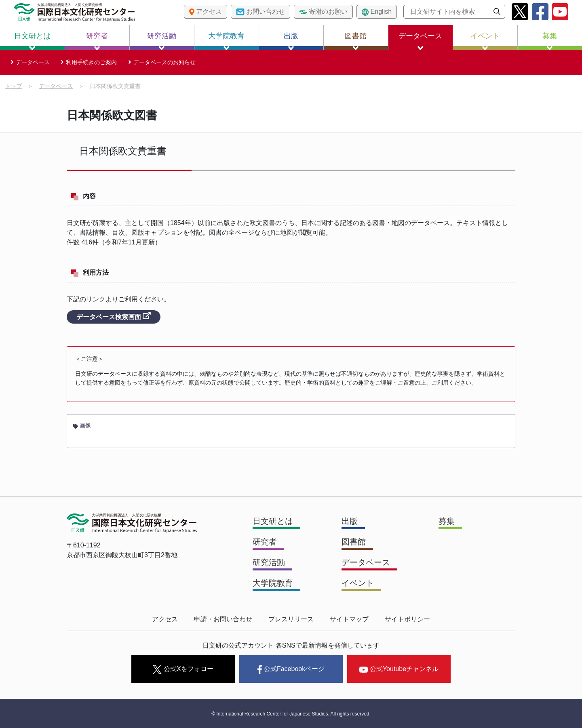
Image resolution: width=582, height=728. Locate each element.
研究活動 (162, 41)
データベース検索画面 (114, 316)
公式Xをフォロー (183, 669)
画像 (82, 425)
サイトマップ (349, 619)
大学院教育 (226, 41)
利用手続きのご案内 (91, 62)
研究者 (97, 41)
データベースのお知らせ (164, 62)
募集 (550, 41)
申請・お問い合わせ (223, 619)
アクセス (165, 619)
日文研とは (32, 41)
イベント (485, 41)
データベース (420, 41)
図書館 (356, 41)
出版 (291, 41)
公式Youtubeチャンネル (399, 669)
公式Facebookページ (291, 669)
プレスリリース (291, 619)
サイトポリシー (407, 619)
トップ (13, 86)
